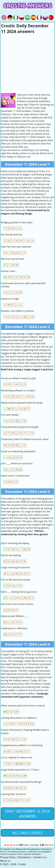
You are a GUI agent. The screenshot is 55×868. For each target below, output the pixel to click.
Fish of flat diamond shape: (16, 580)
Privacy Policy (8, 857)
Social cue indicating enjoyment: (18, 451)
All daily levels (27, 833)
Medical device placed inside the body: (22, 403)
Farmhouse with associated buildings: (21, 782)
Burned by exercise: (12, 234)
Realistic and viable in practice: (18, 311)
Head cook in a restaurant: (15, 476)
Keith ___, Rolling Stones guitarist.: (19, 592)
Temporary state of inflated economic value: (25, 439)
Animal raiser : (9, 271)
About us (5, 861)
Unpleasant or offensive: (14, 628)
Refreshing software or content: (18, 390)
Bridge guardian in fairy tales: (17, 222)
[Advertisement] (27, 63)
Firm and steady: (10, 415)
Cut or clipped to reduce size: (17, 757)
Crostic (22, 864)
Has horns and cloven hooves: (17, 604)
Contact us (39, 857)
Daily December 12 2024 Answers (27, 814)
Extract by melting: (11, 555)
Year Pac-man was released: (16, 247)
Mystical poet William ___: (15, 616)
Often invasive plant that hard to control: (23, 706)
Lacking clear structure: (14, 794)
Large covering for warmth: (16, 567)
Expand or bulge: (10, 299)
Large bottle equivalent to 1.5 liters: (20, 770)
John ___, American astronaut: (17, 463)
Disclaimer (24, 857)
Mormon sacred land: (13, 259)
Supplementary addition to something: (22, 745)
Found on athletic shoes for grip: (19, 378)
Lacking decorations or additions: (19, 718)
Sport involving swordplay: (15, 543)
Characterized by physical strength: (20, 427)
